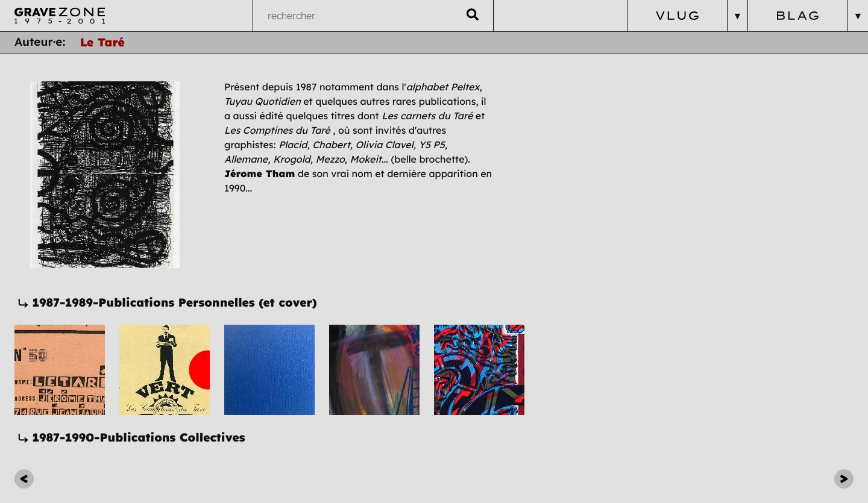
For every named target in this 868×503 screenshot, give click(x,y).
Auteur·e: (40, 42)
